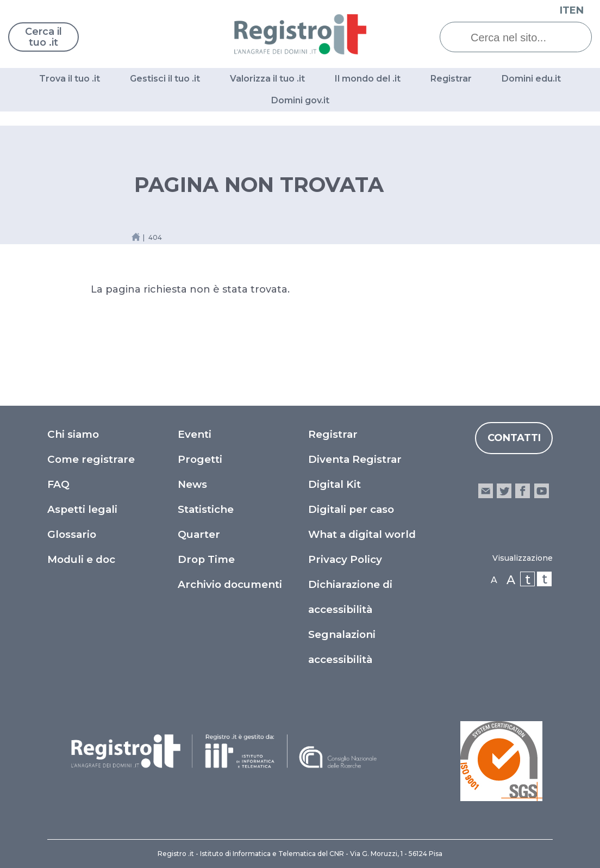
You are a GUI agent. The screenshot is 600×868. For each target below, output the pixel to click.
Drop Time (206, 559)
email (486, 491)
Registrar (451, 79)
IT (565, 10)
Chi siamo (73, 434)
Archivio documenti (230, 584)
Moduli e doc (81, 559)
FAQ (58, 484)
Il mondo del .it (368, 79)
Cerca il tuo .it (43, 37)
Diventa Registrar (355, 459)
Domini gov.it (300, 100)
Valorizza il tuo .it (267, 79)
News (192, 484)
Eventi (195, 434)
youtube (542, 491)
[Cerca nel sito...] (524, 38)
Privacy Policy (345, 559)
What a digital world (362, 534)
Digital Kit (335, 484)
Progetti (200, 459)
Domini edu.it (531, 79)
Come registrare (91, 459)
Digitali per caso (351, 509)
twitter (504, 491)
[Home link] (136, 237)
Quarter (199, 534)
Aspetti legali (82, 509)
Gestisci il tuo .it (165, 79)
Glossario (72, 534)
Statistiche (206, 509)
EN (577, 10)
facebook (523, 491)
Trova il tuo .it (70, 79)
